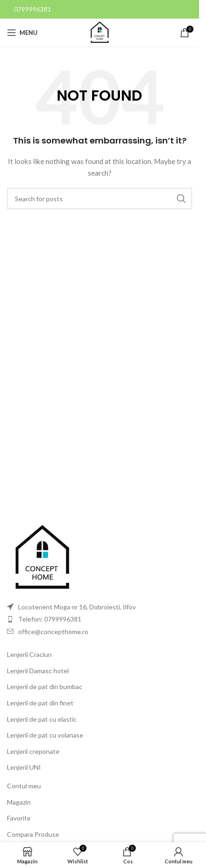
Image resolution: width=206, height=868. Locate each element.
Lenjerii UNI (24, 767)
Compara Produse (33, 834)
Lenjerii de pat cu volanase (45, 735)
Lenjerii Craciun (29, 654)
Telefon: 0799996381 (50, 619)
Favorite (19, 818)
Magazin (19, 802)
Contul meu (24, 786)
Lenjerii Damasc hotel (38, 671)
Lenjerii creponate (33, 751)
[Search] (100, 198)
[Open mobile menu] (22, 33)
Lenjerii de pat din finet (40, 703)
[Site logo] (100, 32)
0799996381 (33, 9)
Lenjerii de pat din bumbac (45, 687)
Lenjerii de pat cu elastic (42, 719)
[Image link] (42, 557)
